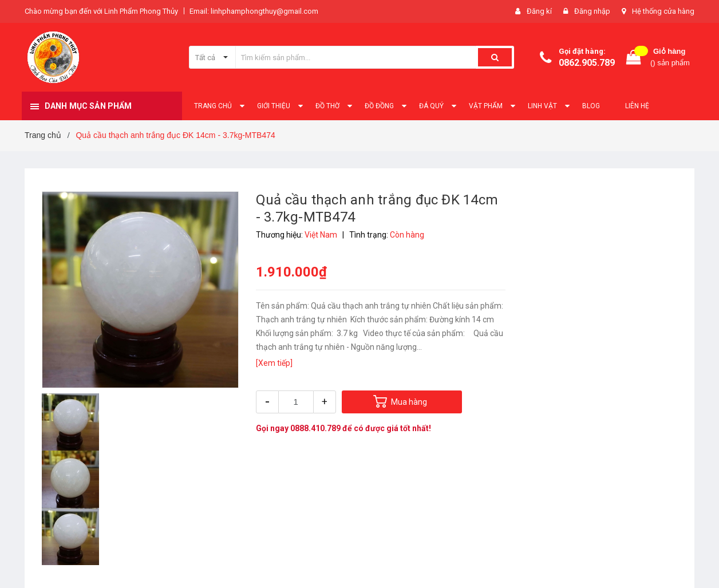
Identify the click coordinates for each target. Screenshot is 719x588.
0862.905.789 (587, 63)
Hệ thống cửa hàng (663, 11)
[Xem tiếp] (274, 363)
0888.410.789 (315, 428)
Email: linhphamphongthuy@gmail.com (254, 11)
